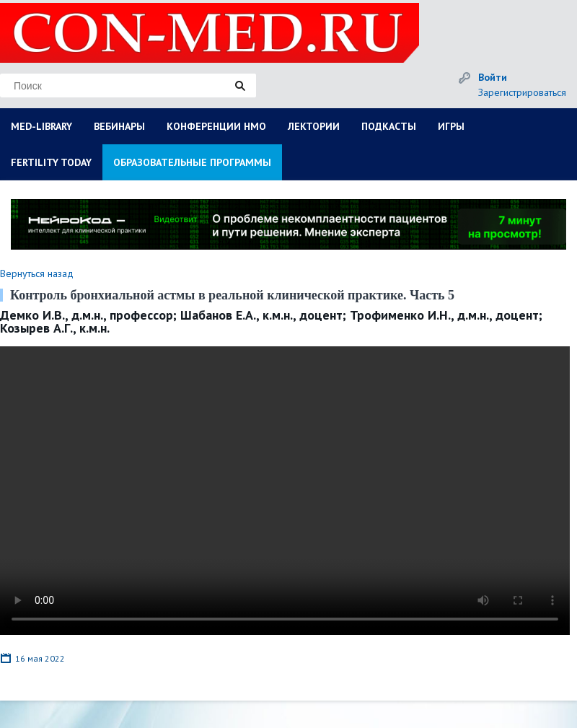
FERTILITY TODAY (51, 162)
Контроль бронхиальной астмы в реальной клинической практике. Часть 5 (232, 295)
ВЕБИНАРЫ (119, 126)
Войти (493, 77)
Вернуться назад (37, 273)
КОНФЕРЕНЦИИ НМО (216, 126)
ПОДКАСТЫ (389, 126)
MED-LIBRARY (41, 126)
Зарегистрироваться (522, 92)
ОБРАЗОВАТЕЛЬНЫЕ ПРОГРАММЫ (192, 162)
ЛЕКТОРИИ (314, 126)
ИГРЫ (451, 126)
